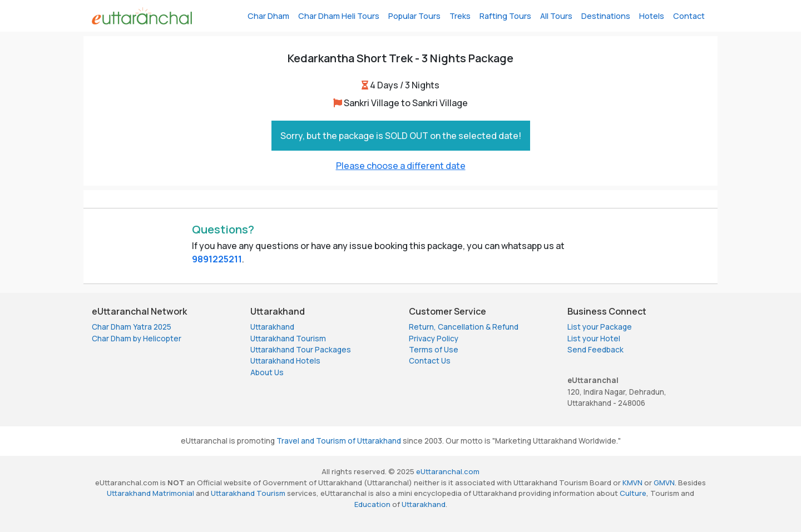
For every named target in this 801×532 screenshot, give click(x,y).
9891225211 (217, 259)
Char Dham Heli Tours (339, 16)
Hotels (652, 16)
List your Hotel (594, 339)
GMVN (664, 483)
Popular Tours (414, 16)
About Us (267, 372)
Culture (633, 493)
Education (372, 504)
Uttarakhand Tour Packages (301, 350)
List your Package (600, 327)
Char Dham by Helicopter (137, 339)
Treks (460, 16)
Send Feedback (595, 350)
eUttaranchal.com (448, 471)
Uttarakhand (272, 327)
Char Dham (268, 16)
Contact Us (430, 361)
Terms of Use (434, 350)
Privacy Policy (434, 339)
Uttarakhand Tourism (288, 339)
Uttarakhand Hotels (285, 361)
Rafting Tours (505, 16)
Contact (689, 16)
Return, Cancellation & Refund (464, 327)
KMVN (632, 483)
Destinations (606, 16)
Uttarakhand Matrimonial (150, 493)
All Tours (556, 16)
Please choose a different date (401, 166)
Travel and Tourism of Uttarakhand (339, 441)
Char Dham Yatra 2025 (132, 327)
